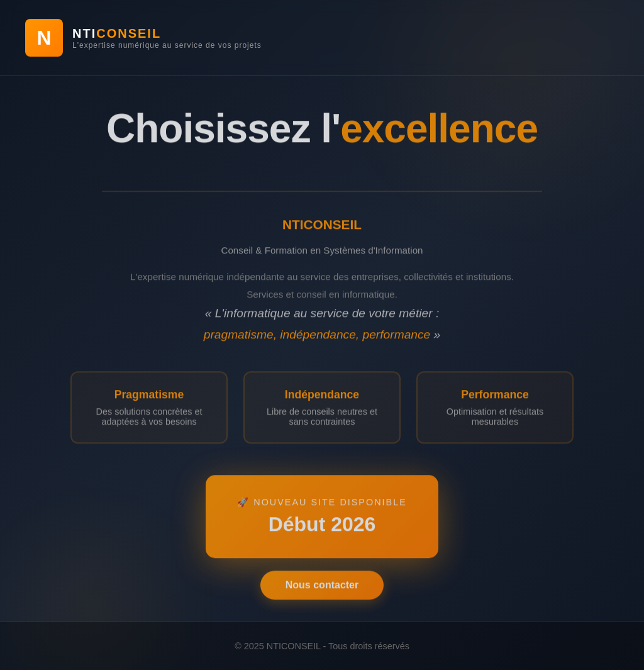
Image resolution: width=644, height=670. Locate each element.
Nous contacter (322, 587)
